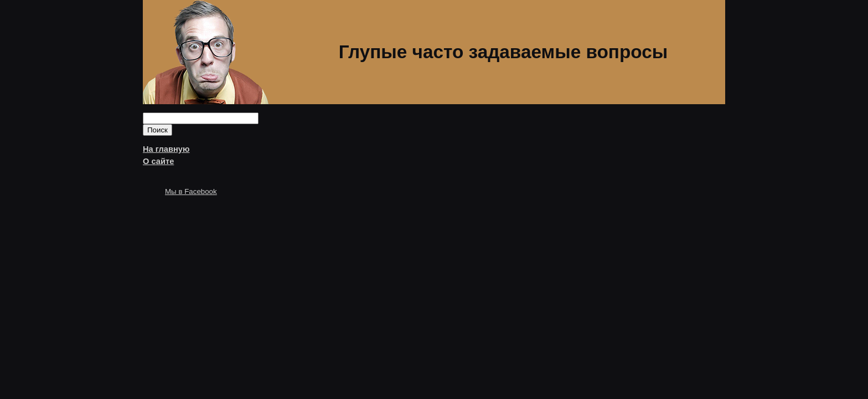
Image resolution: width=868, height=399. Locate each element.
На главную (166, 149)
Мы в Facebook (191, 191)
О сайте (158, 161)
